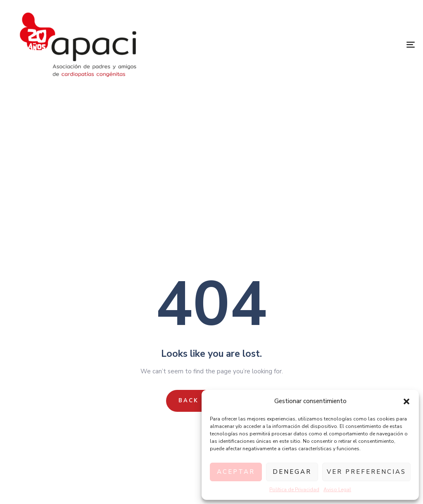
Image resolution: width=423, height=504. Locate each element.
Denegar (292, 472)
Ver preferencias (366, 472)
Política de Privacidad (294, 490)
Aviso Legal (337, 490)
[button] (406, 401)
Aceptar (236, 472)
